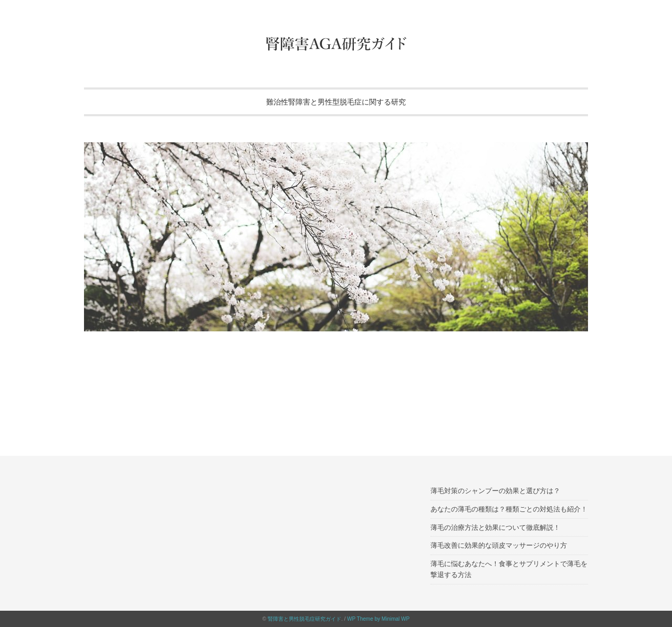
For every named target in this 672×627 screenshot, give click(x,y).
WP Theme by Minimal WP (378, 619)
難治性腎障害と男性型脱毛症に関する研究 (336, 102)
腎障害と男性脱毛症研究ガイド (304, 619)
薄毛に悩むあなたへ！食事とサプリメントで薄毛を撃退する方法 (509, 569)
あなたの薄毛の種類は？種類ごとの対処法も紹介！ (509, 509)
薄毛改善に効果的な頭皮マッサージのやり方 (499, 545)
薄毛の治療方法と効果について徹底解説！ (495, 527)
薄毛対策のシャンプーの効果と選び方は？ (495, 491)
